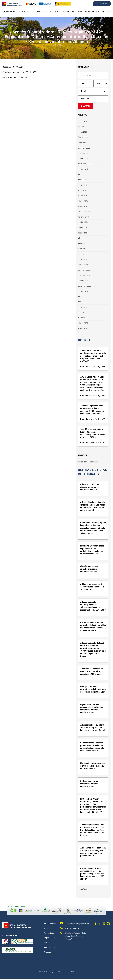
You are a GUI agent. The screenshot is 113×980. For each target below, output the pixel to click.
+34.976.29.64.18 (69, 929)
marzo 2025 (83, 196)
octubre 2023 (83, 281)
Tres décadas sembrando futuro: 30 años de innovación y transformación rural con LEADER (93, 433)
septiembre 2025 (84, 164)
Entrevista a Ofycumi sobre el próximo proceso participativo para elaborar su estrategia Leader (92, 550)
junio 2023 (82, 302)
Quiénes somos (9, 12)
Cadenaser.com (9, 77)
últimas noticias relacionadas (93, 472)
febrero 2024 (83, 265)
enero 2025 (82, 206)
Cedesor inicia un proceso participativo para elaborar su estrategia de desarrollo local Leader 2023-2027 (92, 747)
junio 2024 (82, 243)
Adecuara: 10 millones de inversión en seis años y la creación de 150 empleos (92, 672)
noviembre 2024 (84, 217)
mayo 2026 (82, 121)
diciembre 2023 (84, 270)
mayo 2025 (82, 185)
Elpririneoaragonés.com (13, 72)
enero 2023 (82, 328)
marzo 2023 (83, 318)
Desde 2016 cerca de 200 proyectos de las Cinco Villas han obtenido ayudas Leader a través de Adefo (93, 627)
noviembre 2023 (84, 275)
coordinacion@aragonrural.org (74, 924)
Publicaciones (36, 12)
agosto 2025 (83, 169)
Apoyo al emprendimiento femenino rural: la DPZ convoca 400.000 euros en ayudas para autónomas (92, 410)
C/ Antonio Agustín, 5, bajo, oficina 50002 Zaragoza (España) (73, 936)
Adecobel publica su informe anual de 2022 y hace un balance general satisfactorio (93, 728)
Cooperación (77, 12)
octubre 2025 (83, 159)
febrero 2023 (83, 323)
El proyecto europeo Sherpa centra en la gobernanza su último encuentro (92, 766)
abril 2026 (82, 127)
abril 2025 (82, 190)
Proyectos (65, 12)
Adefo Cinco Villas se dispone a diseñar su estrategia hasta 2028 (90, 488)
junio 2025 (82, 180)
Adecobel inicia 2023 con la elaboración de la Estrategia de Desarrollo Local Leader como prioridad (93, 507)
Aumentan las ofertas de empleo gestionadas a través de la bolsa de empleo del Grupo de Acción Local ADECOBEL (93, 356)
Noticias (85, 340)
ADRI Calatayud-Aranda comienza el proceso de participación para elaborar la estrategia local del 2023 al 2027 (92, 874)
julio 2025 (82, 175)
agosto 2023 (83, 291)
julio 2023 (82, 297)
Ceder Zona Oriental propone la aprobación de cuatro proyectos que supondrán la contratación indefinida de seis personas (93, 528)
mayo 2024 (82, 249)
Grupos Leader (51, 12)
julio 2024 (82, 238)
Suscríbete (83, 890)
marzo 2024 (83, 259)
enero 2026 (82, 143)
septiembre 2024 (84, 228)
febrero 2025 (83, 201)
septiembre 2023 (84, 286)
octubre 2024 (83, 222)
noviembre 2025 (84, 153)
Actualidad (23, 12)
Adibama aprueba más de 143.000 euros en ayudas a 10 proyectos (92, 587)
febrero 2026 (83, 137)
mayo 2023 (82, 307)
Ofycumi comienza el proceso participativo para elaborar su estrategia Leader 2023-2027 (92, 709)
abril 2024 (82, 254)
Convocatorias (92, 12)
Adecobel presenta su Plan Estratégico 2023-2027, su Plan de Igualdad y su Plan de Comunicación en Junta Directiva (92, 830)
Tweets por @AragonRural (88, 462)
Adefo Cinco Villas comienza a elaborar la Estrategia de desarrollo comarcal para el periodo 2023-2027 (93, 852)
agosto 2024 (83, 233)
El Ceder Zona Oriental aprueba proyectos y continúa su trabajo (90, 569)
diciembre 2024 (84, 212)
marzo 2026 (83, 132)
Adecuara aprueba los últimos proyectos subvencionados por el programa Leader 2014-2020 (93, 606)
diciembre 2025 (84, 148)
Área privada (102, 4)
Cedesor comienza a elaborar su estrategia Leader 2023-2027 (90, 784)
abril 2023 (82, 313)
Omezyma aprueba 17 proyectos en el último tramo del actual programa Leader (93, 690)
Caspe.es (7, 67)
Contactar (106, 12)
